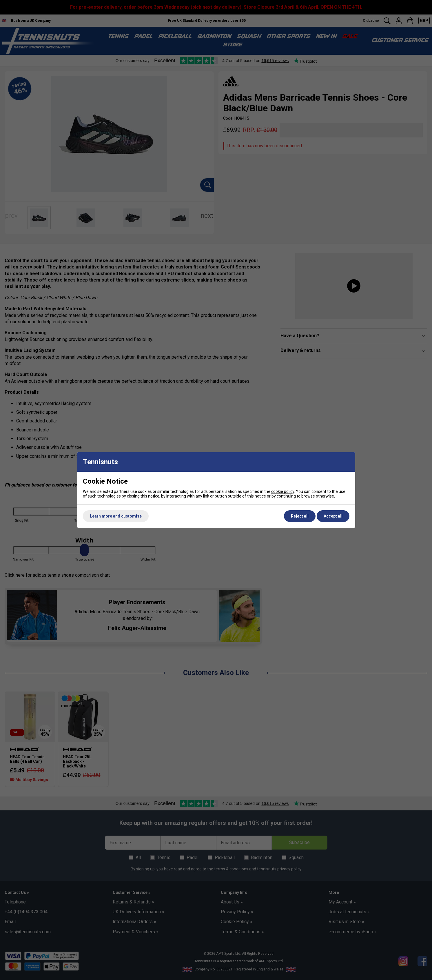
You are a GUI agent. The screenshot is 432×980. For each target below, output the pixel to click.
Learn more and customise (116, 516)
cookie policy (283, 491)
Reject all (300, 516)
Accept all (333, 516)
